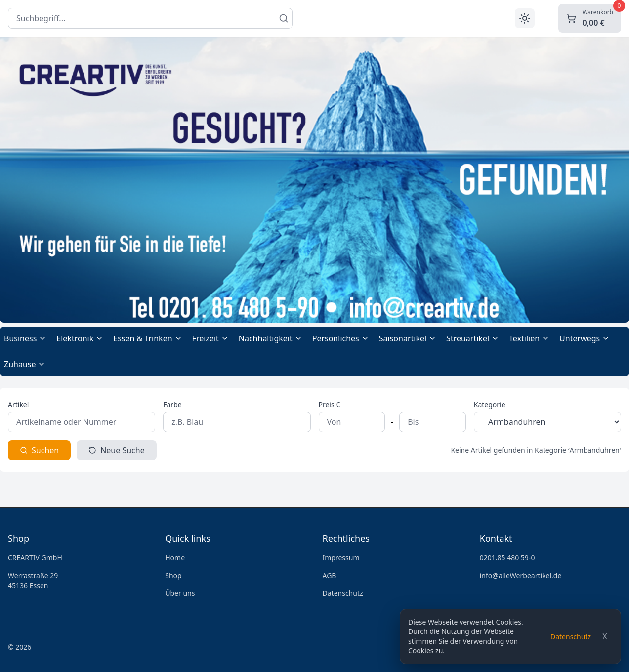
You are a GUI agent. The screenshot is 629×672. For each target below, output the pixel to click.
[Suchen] (284, 18)
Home (175, 558)
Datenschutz (571, 637)
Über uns (180, 593)
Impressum (341, 558)
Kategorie (490, 404)
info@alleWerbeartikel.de (521, 575)
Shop (173, 575)
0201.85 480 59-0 (507, 558)
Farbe (172, 404)
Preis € (330, 404)
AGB (330, 575)
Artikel (18, 404)
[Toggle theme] (525, 18)
